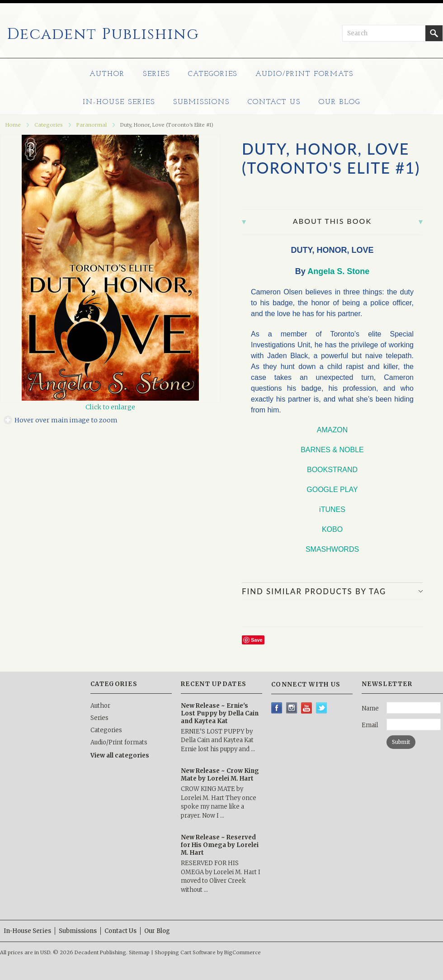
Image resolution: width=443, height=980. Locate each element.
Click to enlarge (110, 407)
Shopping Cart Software (185, 952)
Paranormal (92, 125)
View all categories (120, 755)
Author (107, 74)
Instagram (292, 708)
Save (257, 640)
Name (370, 708)
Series (156, 74)
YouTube (307, 708)
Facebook (277, 708)
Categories (213, 74)
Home (13, 125)
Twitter (322, 708)
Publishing (103, 34)
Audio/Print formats (304, 74)
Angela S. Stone (338, 271)
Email (370, 725)
